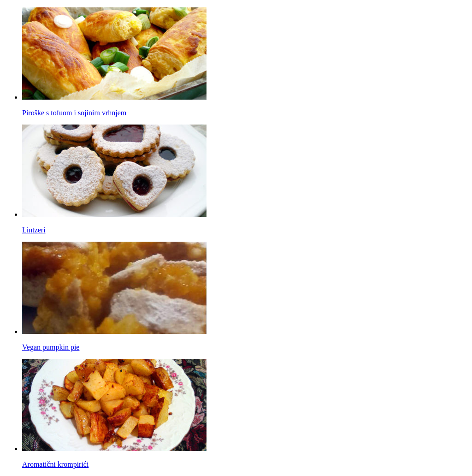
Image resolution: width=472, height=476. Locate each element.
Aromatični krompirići (55, 464)
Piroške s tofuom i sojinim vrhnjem (74, 113)
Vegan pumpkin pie (51, 347)
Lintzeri (34, 230)
